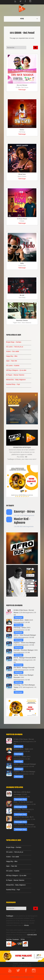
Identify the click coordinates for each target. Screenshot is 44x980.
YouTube (9, 939)
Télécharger (22, 90)
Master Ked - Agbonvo (22, 521)
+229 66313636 (32, 935)
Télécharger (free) (20, 799)
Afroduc (26, 925)
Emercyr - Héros (24, 512)
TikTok (23, 939)
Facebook (16, 939)
